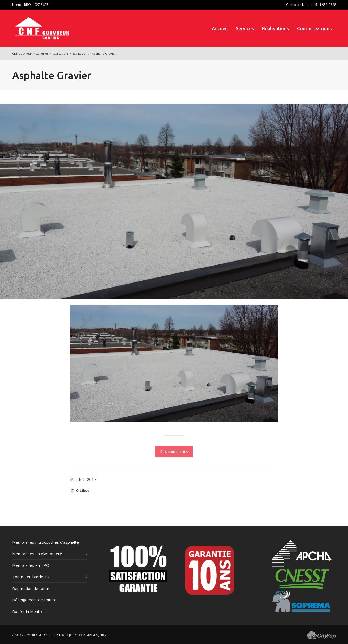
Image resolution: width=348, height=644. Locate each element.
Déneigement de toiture (34, 600)
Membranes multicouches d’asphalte (46, 542)
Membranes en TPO (31, 565)
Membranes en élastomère (37, 554)
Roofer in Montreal (29, 611)
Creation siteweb (56, 635)
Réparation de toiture (32, 588)
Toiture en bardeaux (31, 577)
